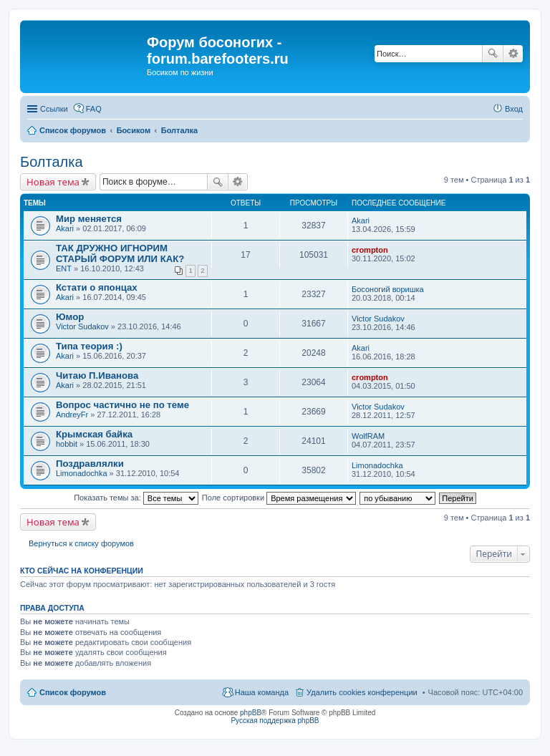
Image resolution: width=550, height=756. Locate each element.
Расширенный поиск (513, 54)
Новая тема (53, 182)
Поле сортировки (279, 498)
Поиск (493, 54)
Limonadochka (82, 473)
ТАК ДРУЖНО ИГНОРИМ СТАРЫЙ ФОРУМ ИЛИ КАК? (120, 253)
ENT (64, 268)
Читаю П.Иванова (97, 375)
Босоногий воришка (388, 289)
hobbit (67, 444)
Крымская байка (94, 434)
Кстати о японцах (97, 287)
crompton (370, 250)
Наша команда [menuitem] (262, 692)
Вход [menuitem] (514, 109)
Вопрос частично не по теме (122, 405)
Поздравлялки (90, 464)
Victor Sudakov (82, 326)
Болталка (52, 162)
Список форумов (73, 692)
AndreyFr (72, 415)
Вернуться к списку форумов (81, 543)
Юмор (70, 317)
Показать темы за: (136, 498)
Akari (65, 228)
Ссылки (54, 109)
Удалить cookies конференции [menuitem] (362, 692)
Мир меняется (89, 219)
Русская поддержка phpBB (275, 721)
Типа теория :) (89, 346)
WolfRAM (368, 436)
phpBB (251, 713)
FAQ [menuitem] (94, 109)
